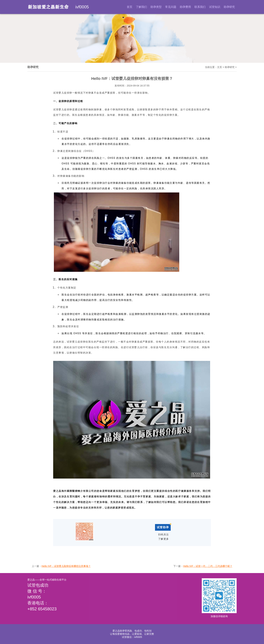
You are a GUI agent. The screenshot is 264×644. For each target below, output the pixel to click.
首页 (130, 7)
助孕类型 (156, 7)
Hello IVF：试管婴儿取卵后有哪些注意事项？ (66, 566)
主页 (220, 67)
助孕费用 (185, 7)
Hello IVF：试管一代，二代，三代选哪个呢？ (208, 566)
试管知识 (215, 7)
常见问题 (171, 7)
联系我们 (200, 7)
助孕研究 (229, 7)
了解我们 (141, 7)
